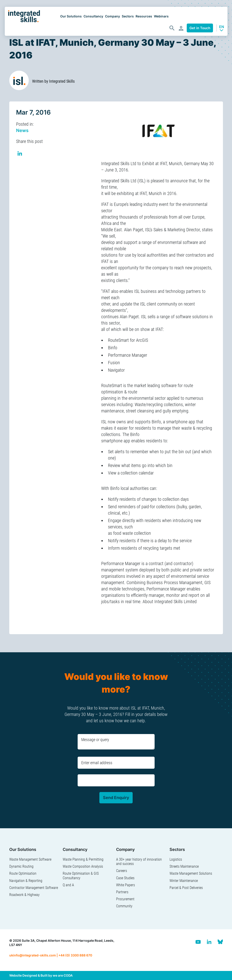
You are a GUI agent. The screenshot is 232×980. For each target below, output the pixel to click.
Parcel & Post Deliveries (186, 888)
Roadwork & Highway (24, 895)
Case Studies (125, 878)
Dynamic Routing (21, 866)
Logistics (176, 859)
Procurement (125, 899)
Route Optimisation (23, 873)
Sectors (128, 16)
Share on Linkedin (20, 154)
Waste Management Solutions (191, 873)
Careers (122, 871)
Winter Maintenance (184, 881)
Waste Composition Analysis (83, 866)
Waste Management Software (30, 859)
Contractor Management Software (34, 888)
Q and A (68, 885)
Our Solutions (71, 16)
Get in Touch (200, 28)
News (22, 130)
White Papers (126, 885)
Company (112, 16)
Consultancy (93, 16)
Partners (122, 892)
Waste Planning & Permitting (83, 859)
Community (124, 906)
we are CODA (63, 975)
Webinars (161, 16)
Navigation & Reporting (26, 881)
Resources (144, 16)
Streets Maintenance (184, 866)
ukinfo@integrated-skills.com (33, 955)
